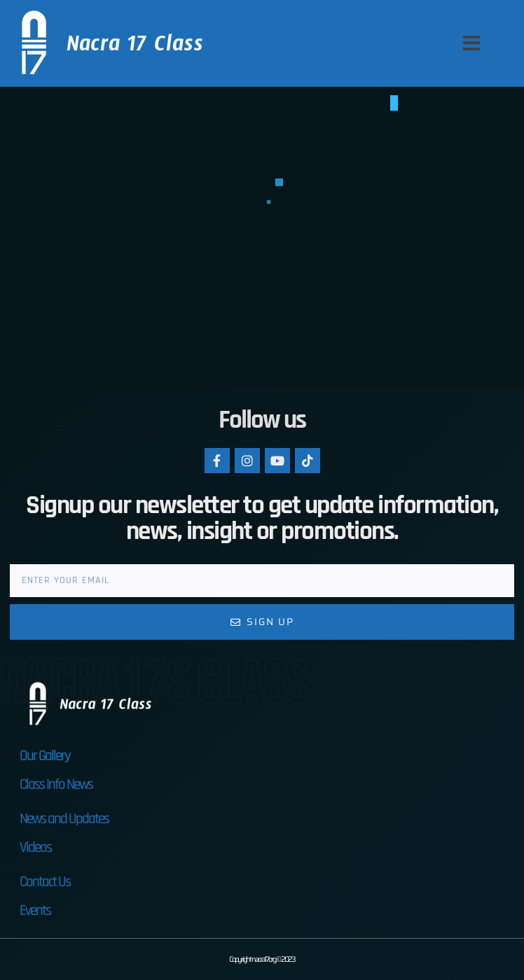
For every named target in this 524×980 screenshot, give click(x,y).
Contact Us (45, 882)
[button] (472, 43)
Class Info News (56, 784)
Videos (35, 847)
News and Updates (64, 819)
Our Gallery (45, 756)
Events (35, 910)
